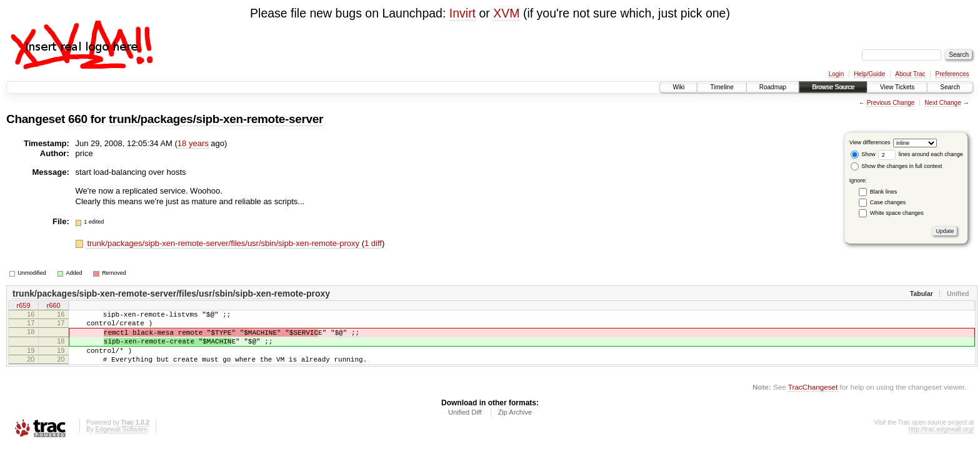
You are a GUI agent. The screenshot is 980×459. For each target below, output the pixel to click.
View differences (870, 142)
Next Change (942, 103)
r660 (53, 307)
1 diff (373, 243)
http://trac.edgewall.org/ (941, 442)
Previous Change (891, 103)
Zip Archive (515, 425)
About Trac (910, 74)
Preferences (952, 74)
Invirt (462, 13)
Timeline (722, 87)
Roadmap (773, 87)
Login (836, 74)
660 (78, 119)
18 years (193, 143)
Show (863, 154)
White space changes (897, 213)
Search (950, 87)
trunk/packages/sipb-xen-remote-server (216, 119)
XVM (506, 13)
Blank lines (884, 192)
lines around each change (921, 154)
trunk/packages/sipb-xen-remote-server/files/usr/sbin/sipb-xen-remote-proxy (224, 243)
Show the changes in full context (897, 166)
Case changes (888, 202)
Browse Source (833, 87)
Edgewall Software (121, 442)
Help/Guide (869, 74)
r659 (23, 307)
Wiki (678, 87)
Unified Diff (465, 425)
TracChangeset (813, 400)
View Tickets (897, 87)
